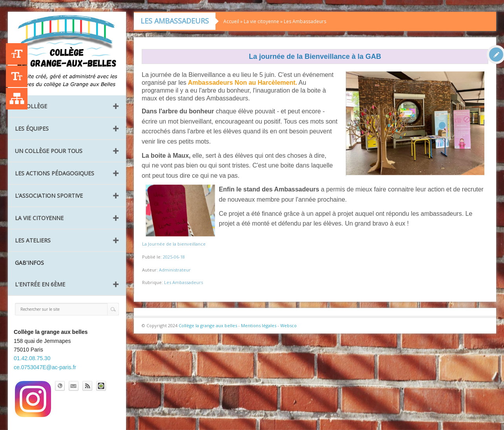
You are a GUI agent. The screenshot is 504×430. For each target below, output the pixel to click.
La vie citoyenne (39, 218)
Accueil (231, 21)
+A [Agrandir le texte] (17, 54)
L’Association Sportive (49, 196)
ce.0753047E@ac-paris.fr (45, 367)
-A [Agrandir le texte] (17, 76)
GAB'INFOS (29, 263)
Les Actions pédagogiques (55, 173)
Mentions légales (259, 325)
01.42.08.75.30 (32, 358)
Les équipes (32, 128)
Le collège (31, 106)
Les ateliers (33, 240)
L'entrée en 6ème (40, 284)
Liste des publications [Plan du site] (17, 99)
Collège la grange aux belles (208, 325)
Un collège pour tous (49, 151)
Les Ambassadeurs (305, 21)
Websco (289, 325)
